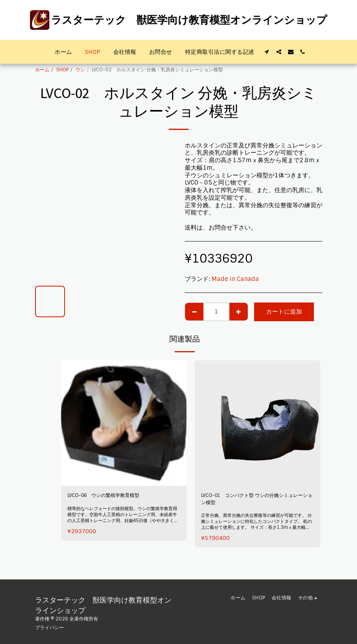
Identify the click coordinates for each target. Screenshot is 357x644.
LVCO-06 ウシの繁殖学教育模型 (112, 497)
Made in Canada (235, 279)
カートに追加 (284, 312)
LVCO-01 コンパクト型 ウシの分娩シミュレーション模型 (256, 501)
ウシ (80, 70)
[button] (267, 52)
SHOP (62, 70)
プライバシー (49, 628)
